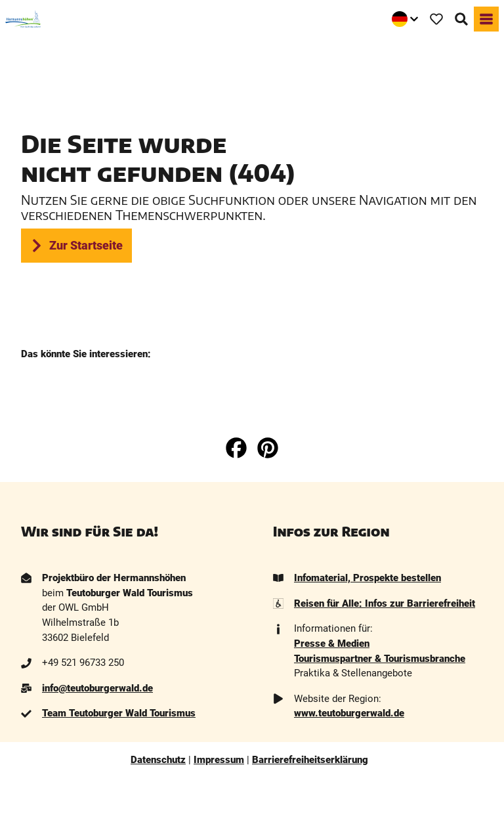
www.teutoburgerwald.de (349, 714)
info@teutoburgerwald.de (97, 688)
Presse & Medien (332, 644)
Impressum (219, 760)
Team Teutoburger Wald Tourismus (119, 714)
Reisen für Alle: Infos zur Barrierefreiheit (385, 603)
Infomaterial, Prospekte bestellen (367, 578)
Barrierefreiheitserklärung (310, 760)
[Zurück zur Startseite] (23, 19)
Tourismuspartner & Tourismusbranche (380, 659)
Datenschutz (158, 760)
